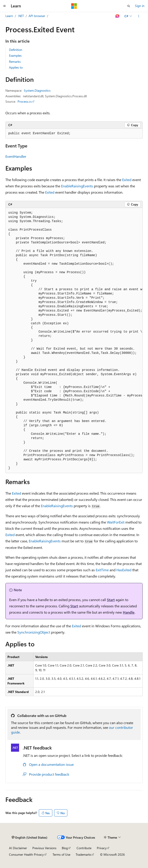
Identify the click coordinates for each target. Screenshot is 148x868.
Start (111, 600)
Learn (9, 16)
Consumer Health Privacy (26, 854)
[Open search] (129, 6)
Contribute (84, 848)
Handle (129, 612)
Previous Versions (44, 848)
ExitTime (102, 570)
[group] (74, 341)
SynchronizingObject (34, 632)
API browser (37, 16)
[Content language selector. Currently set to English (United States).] (30, 838)
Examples (15, 55)
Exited (127, 180)
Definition (16, 50)
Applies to (16, 67)
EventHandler (16, 156)
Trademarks (84, 854)
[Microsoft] (74, 6)
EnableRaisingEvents (77, 186)
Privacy (102, 848)
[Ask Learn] (118, 16)
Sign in (140, 6)
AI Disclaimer (18, 848)
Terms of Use (61, 854)
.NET (21, 16)
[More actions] (139, 16)
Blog (65, 848)
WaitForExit (116, 522)
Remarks (15, 62)
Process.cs (25, 101)
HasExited (124, 570)
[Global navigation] (4, 6)
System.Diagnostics (37, 90)
